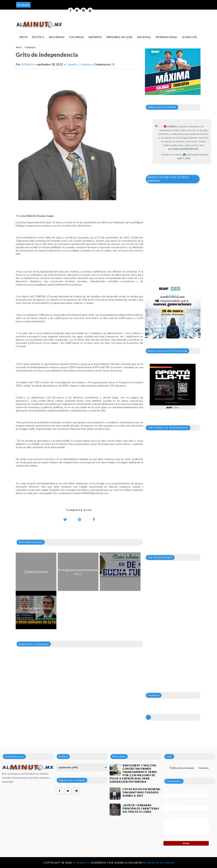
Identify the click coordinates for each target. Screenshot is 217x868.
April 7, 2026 (184, 158)
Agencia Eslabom (160, 863)
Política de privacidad (182, 768)
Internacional (167, 37)
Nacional (144, 37)
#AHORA (172, 126)
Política (38, 37)
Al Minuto (27, 64)
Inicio (23, 37)
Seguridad (56, 37)
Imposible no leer (119, 37)
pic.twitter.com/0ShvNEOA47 (184, 149)
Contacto (204, 768)
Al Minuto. (82, 863)
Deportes (95, 37)
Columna (72, 64)
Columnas (76, 37)
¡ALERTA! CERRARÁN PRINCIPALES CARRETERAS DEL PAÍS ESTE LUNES (141, 808)
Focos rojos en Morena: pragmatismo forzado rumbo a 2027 (142, 792)
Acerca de (189, 37)
